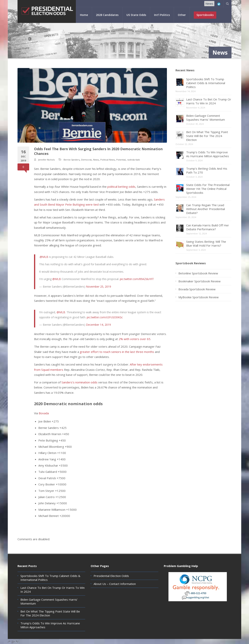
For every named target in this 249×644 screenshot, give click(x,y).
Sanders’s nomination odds (79, 382)
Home (84, 15)
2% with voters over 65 (135, 339)
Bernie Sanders (72, 160)
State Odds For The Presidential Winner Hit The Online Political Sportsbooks (208, 189)
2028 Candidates (107, 15)
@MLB (44, 257)
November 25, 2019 (99, 287)
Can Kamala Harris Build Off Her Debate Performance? (208, 227)
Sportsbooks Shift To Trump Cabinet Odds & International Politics (206, 83)
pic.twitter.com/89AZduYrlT (137, 279)
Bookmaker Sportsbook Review (199, 281)
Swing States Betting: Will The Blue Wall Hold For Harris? (206, 243)
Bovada (44, 413)
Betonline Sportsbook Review (198, 273)
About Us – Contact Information (115, 584)
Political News (108, 160)
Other (182, 15)
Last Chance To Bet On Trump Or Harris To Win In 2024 (209, 101)
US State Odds (136, 15)
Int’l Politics (162, 15)
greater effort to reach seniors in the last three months (117, 352)
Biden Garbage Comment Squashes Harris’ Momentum (206, 118)
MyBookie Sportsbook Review (199, 297)
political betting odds (121, 187)
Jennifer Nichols (46, 160)
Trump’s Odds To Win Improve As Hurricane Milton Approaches (208, 154)
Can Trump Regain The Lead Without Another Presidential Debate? (206, 209)
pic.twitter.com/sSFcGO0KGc (105, 317)
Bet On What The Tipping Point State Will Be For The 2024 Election (207, 136)
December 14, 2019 (98, 325)
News (209, 3)
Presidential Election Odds (111, 576)
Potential (121, 160)
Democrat (86, 160)
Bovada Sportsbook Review (197, 289)
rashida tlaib (134, 160)
